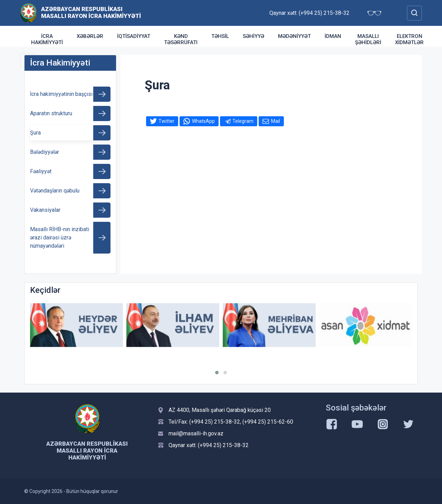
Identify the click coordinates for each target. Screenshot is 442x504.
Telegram (243, 121)
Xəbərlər (90, 36)
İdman (333, 36)
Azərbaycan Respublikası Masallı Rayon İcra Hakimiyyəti (91, 12)
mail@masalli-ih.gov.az (196, 433)
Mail (276, 121)
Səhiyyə (253, 36)
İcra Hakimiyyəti (47, 39)
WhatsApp (203, 121)
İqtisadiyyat (134, 36)
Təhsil (220, 36)
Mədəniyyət (294, 36)
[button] (217, 373)
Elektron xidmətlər (409, 39)
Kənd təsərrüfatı (181, 39)
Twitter (166, 121)
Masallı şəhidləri (368, 39)
